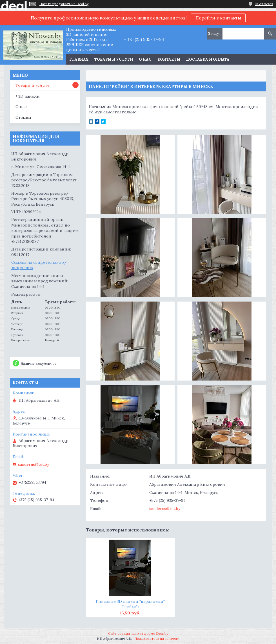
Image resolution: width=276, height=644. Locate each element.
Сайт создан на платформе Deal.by (138, 633)
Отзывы (23, 117)
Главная (79, 59)
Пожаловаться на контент (157, 638)
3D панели (29, 96)
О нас (145, 59)
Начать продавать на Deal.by (64, 4)
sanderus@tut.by (165, 509)
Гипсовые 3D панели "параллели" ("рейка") (130, 604)
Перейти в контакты (218, 18)
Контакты (169, 59)
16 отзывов (264, 4)
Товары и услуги (114, 59)
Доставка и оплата (208, 59)
